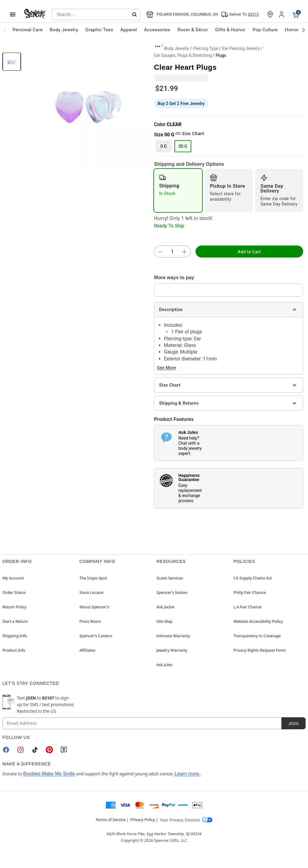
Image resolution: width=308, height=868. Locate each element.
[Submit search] (134, 14)
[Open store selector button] (182, 14)
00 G (183, 146)
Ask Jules (164, 665)
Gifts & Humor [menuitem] (231, 30)
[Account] (282, 14)
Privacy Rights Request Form (260, 650)
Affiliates (87, 650)
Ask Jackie (165, 607)
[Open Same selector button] (240, 14)
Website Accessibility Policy (258, 621)
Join (293, 724)
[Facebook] (6, 750)
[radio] (178, 190)
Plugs (221, 55)
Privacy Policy (143, 820)
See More (166, 368)
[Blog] (64, 750)
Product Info (14, 650)
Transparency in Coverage (257, 636)
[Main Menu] (13, 14)
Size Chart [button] (190, 133)
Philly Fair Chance (249, 592)
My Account (13, 578)
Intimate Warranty (173, 636)
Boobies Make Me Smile (49, 774)
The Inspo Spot (93, 578)
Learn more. (187, 774)
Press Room (90, 621)
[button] (88, 105)
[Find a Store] (270, 14)
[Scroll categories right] (303, 30)
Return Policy (14, 607)
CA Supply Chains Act (253, 578)
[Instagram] (20, 750)
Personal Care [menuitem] (28, 30)
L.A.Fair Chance (247, 607)
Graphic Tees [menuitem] (99, 30)
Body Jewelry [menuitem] (64, 30)
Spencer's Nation (172, 592)
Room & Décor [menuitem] (193, 30)
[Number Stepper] (172, 252)
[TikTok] (35, 750)
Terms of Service (111, 820)
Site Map (164, 621)
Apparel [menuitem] (129, 30)
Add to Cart (249, 252)
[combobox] (96, 14)
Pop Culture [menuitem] (265, 30)
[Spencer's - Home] (35, 14)
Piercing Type (206, 48)
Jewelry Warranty (172, 650)
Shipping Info (15, 636)
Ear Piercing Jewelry (241, 48)
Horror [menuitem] (292, 30)
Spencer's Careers (96, 636)
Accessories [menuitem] (157, 30)
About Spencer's (94, 607)
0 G (164, 146)
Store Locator (92, 592)
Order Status (14, 592)
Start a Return (15, 621)
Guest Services (170, 578)
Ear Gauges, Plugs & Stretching (183, 55)
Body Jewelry (177, 48)
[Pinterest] (49, 750)
